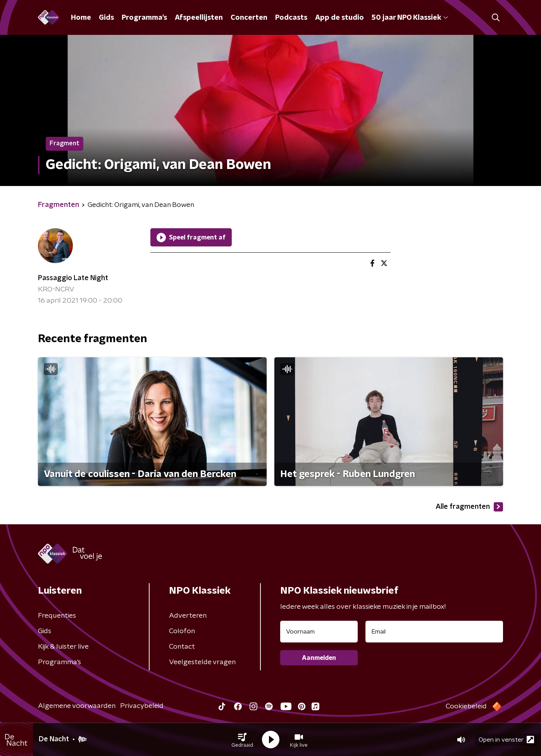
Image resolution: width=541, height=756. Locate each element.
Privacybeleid (142, 706)
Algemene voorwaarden (77, 706)
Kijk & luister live (63, 647)
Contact (182, 647)
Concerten (249, 18)
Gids (106, 18)
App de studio (339, 18)
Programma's (144, 18)
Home (81, 18)
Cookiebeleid (466, 706)
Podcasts (291, 18)
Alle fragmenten (469, 507)
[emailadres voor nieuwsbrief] (434, 632)
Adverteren (188, 616)
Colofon (182, 631)
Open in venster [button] (506, 740)
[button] (242, 740)
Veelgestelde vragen (202, 662)
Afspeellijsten (199, 18)
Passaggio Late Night (73, 278)
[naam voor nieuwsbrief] (319, 632)
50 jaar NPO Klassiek (410, 18)
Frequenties (57, 616)
